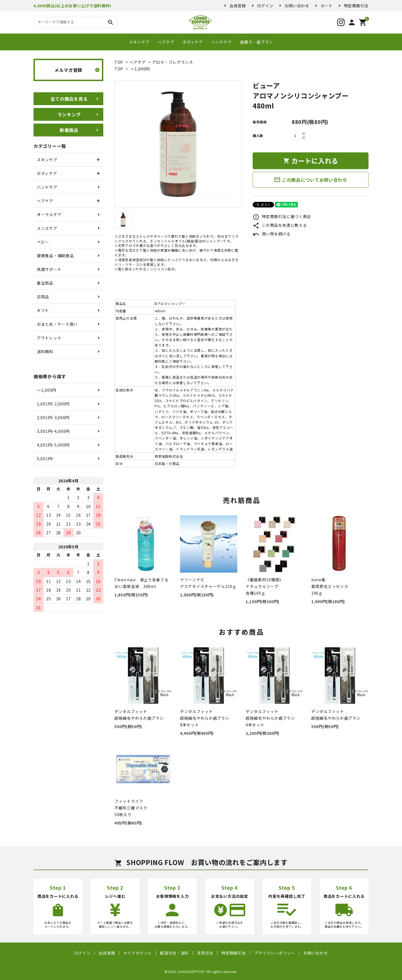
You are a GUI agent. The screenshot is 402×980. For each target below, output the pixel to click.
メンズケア (47, 228)
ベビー (43, 242)
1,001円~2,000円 (53, 404)
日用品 (43, 297)
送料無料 (45, 351)
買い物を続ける (272, 234)
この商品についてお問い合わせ (311, 180)
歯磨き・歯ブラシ (257, 42)
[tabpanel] (178, 144)
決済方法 (205, 953)
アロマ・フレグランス (173, 62)
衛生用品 (45, 283)
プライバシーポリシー (275, 953)
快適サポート (49, 269)
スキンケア (139, 42)
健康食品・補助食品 (55, 256)
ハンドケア (222, 42)
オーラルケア (49, 214)
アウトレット (49, 338)
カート (327, 6)
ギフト (43, 310)
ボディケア (193, 42)
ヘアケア (166, 42)
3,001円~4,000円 (53, 431)
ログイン (265, 6)
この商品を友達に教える (280, 225)
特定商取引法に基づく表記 (282, 216)
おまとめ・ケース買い (57, 324)
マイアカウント (137, 953)
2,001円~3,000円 (53, 417)
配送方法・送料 (174, 953)
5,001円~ (46, 459)
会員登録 (238, 6)
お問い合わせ (297, 6)
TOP (119, 62)
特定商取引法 (356, 6)
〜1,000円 (140, 69)
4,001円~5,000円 (53, 445)
